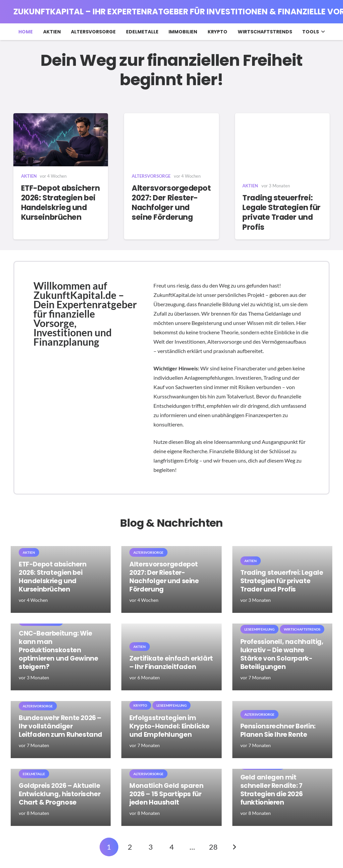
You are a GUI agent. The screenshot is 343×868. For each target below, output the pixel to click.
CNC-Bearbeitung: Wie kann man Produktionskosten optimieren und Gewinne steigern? (59, 650)
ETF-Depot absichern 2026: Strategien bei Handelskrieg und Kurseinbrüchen (61, 203)
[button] (322, 32)
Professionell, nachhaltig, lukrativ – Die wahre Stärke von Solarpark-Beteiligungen (282, 654)
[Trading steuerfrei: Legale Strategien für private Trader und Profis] (282, 145)
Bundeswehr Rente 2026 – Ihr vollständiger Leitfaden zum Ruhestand (61, 726)
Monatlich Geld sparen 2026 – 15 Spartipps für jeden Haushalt (166, 794)
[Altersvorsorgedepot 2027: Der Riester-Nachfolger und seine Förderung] (171, 140)
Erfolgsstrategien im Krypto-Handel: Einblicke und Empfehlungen (169, 726)
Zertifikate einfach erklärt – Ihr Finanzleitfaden (171, 662)
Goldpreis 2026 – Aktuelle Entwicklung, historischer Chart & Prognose (60, 794)
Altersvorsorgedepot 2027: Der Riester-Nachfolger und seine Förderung (171, 203)
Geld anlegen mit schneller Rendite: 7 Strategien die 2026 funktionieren (272, 790)
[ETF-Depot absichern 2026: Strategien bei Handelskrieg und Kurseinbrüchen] (61, 140)
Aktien (29, 176)
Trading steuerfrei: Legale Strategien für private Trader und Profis (281, 212)
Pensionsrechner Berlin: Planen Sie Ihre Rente (278, 730)
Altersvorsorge (151, 176)
